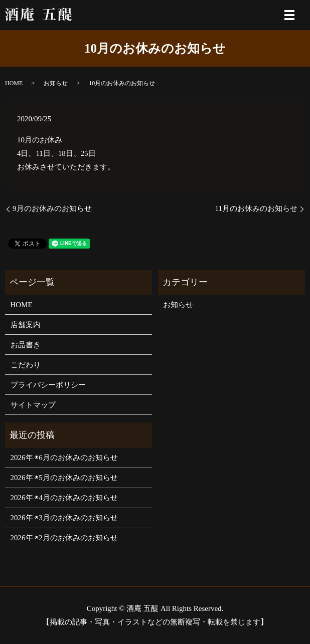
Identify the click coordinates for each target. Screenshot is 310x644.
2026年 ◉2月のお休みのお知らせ (64, 538)
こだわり (26, 365)
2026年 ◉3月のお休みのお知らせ (64, 518)
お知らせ (56, 83)
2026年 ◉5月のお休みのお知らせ (64, 478)
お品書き (26, 345)
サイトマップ (33, 405)
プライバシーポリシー (48, 385)
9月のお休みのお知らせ (52, 208)
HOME (14, 83)
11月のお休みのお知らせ (256, 208)
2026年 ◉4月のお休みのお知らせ (64, 498)
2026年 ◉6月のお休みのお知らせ (64, 458)
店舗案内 (26, 325)
